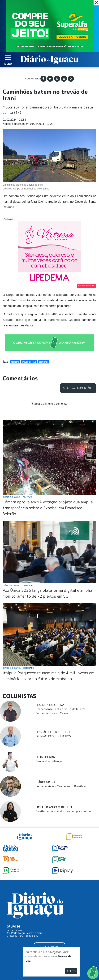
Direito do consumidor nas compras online (63, 772)
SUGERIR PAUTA (49, 908)
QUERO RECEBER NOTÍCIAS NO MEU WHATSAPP (50, 343)
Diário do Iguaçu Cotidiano (18, 546)
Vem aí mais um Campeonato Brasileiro (61, 747)
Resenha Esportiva (50, 666)
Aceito (71, 971)
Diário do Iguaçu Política (17, 458)
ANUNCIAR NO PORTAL (49, 922)
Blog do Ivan (45, 718)
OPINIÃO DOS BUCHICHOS (53, 697)
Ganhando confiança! (49, 722)
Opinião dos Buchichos (53, 693)
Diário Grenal (46, 743)
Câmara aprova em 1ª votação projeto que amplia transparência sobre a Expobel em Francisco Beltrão (48, 469)
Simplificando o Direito (54, 768)
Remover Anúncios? (87, 286)
